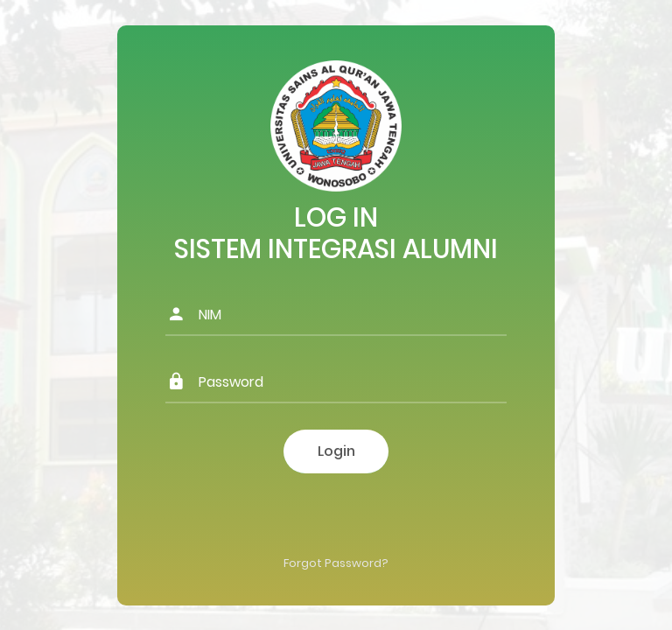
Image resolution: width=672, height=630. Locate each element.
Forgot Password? (336, 563)
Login (336, 451)
